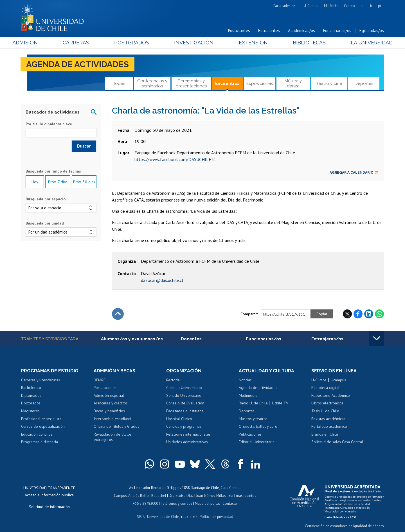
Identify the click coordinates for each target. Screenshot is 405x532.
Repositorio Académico (331, 395)
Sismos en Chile (325, 434)
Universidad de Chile (163, 517)
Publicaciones (250, 434)
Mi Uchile (331, 6)
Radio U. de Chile (253, 403)
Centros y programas (184, 426)
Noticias (245, 380)
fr (371, 6)
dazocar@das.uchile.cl (162, 280)
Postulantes (239, 30)
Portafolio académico (329, 426)
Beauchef (159, 496)
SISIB (141, 517)
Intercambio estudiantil (113, 419)
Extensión (250, 43)
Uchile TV (280, 403)
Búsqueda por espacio (46, 199)
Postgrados (135, 43)
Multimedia (248, 395)
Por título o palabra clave (49, 124)
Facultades (282, 6)
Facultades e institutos (185, 411)
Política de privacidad (216, 517)
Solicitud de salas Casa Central (337, 442)
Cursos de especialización (43, 426)
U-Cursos (311, 6)
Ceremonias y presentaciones (191, 83)
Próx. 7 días (58, 182)
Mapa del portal (207, 503)
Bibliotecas (303, 43)
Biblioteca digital (325, 388)
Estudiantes (269, 30)
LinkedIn (369, 314)
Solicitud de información (49, 507)
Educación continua (37, 434)
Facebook (358, 314)
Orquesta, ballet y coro (258, 426)
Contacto (230, 503)
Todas (119, 83)
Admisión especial (109, 395)
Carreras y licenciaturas (40, 380)
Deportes (364, 83)
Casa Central (231, 488)
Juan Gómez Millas (211, 496)
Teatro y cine (329, 83)
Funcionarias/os (337, 30)
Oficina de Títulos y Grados (116, 426)
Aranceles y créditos (111, 403)
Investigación (194, 43)
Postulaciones (105, 388)
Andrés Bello (139, 496)
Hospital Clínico (179, 419)
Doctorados (31, 403)
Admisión (34, 43)
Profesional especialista (41, 419)
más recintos (246, 496)
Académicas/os (301, 30)
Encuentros (227, 83)
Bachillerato (31, 388)
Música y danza (293, 83)
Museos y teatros (253, 419)
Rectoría (173, 380)
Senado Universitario (184, 395)
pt (380, 6)
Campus (120, 496)
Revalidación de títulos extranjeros (113, 437)
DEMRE (100, 380)
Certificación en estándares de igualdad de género (344, 526)
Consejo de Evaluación (185, 403)
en (363, 6)
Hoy (35, 182)
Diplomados (31, 395)
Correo (349, 6)
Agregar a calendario (354, 173)
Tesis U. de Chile (325, 411)
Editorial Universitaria (257, 442)
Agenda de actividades (77, 64)
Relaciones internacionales (188, 434)
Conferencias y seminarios (152, 83)
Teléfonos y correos (176, 503)
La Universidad (363, 43)
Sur (231, 496)
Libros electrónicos (327, 403)
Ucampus (338, 380)
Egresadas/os (372, 30)
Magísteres (30, 411)
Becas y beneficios (109, 411)
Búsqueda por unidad (45, 223)
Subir (118, 314)
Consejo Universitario (184, 388)
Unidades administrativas (187, 442)
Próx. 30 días (84, 182)
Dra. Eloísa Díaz (181, 496)
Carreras (82, 43)
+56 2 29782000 (145, 503)
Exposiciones (260, 83)
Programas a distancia (40, 442)
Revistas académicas (328, 419)
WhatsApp (379, 314)
